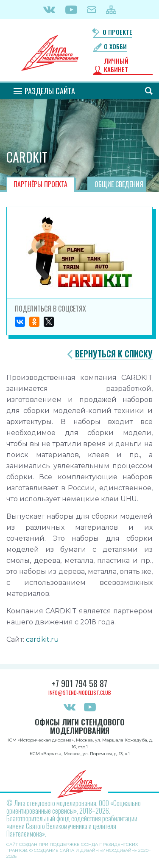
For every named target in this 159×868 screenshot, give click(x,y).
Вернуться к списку (114, 354)
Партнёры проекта (40, 184)
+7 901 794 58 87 (79, 683)
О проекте (117, 32)
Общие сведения (119, 184)
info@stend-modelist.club (80, 692)
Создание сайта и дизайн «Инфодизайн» (85, 850)
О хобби (115, 46)
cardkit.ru (42, 639)
